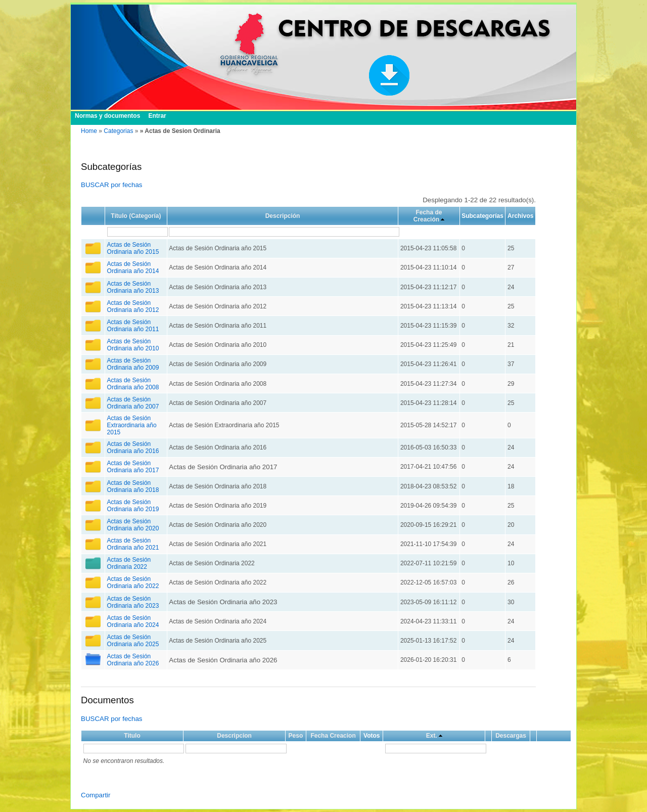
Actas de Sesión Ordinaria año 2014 (133, 267)
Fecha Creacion (333, 736)
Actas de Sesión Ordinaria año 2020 (133, 525)
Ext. (432, 736)
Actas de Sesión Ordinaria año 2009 (133, 364)
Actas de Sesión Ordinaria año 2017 (133, 467)
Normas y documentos (107, 116)
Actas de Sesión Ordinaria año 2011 (133, 326)
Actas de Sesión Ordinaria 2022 (129, 563)
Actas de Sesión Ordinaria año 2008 (133, 384)
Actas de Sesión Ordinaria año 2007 (133, 403)
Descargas (511, 736)
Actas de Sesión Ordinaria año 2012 (133, 306)
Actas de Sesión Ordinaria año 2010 (133, 345)
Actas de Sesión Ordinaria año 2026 (133, 660)
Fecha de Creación (428, 216)
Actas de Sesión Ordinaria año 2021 (133, 544)
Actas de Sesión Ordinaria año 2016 (133, 447)
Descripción (283, 216)
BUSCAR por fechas (111, 185)
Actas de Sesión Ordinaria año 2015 (133, 248)
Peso (296, 736)
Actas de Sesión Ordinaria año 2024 (133, 621)
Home (89, 131)
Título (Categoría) (136, 216)
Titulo (132, 736)
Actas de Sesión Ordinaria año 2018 (133, 486)
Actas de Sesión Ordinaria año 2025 (133, 641)
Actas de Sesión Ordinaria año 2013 (133, 287)
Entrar (157, 116)
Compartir (96, 795)
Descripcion (234, 736)
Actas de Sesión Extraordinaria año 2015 (132, 425)
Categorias (118, 131)
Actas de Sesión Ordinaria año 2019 (133, 506)
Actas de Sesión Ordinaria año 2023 (133, 602)
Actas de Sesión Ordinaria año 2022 (133, 582)
